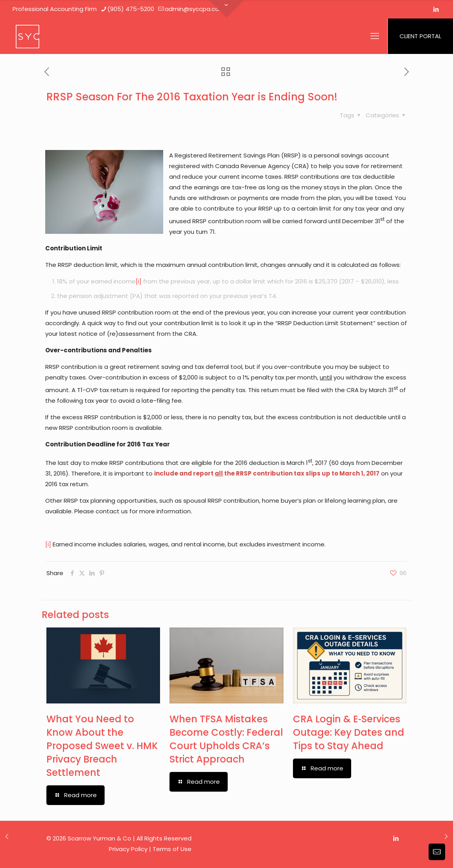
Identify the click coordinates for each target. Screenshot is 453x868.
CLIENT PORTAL (420, 36)
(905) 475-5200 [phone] (131, 9)
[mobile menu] (375, 36)
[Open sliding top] (226, 9)
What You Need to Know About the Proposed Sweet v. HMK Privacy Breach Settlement (102, 746)
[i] (139, 281)
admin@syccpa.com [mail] (195, 9)
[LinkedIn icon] (436, 9)
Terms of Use (172, 849)
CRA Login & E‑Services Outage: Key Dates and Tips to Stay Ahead (349, 732)
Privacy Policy (128, 849)
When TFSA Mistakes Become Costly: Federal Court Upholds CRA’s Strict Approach (226, 739)
